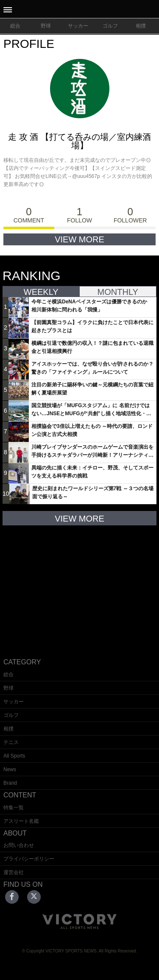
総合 (15, 26)
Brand (10, 783)
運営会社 (14, 872)
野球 (46, 26)
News (10, 769)
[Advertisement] (80, 585)
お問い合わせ (19, 845)
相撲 (141, 26)
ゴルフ (110, 26)
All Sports (14, 756)
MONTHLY (118, 292)
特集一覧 (14, 808)
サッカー (78, 26)
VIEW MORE (79, 239)
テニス (11, 742)
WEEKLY (41, 292)
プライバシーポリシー (29, 859)
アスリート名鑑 (21, 821)
